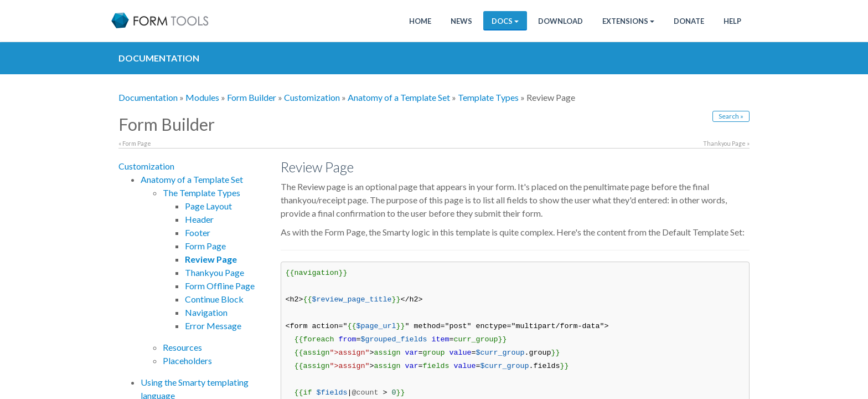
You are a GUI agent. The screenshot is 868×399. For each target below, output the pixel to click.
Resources (182, 347)
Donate (689, 21)
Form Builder (252, 97)
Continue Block (214, 299)
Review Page (211, 259)
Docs (505, 21)
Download (560, 21)
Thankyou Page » (726, 143)
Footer (198, 232)
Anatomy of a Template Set (399, 97)
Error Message (213, 326)
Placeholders (187, 360)
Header (199, 219)
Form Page (205, 246)
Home (420, 21)
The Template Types (201, 193)
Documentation (148, 97)
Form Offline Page (220, 286)
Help (732, 21)
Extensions (628, 21)
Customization (312, 97)
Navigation (206, 312)
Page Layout (208, 206)
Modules (202, 97)
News (461, 21)
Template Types (488, 97)
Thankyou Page (215, 272)
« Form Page (135, 143)
